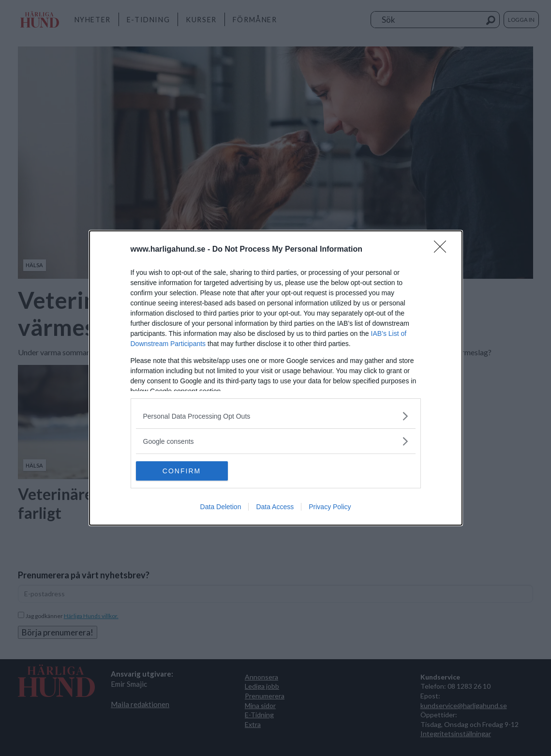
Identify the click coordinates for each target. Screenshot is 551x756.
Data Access (275, 507)
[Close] (443, 250)
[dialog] (276, 378)
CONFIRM (182, 471)
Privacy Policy (330, 507)
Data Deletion (221, 507)
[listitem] (276, 416)
